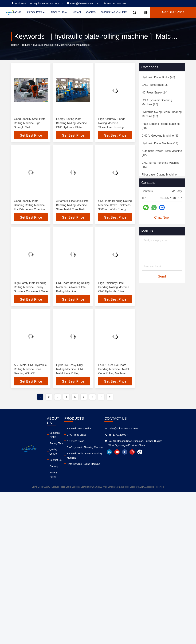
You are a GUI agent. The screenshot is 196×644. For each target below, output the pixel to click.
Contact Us (59, 448)
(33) (161, 136)
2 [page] (49, 398)
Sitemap (58, 454)
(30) (161, 126)
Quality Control (61, 442)
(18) (162, 114)
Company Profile (62, 429)
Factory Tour (60, 435)
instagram (154, 453)
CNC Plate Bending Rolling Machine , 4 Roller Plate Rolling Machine (73, 288)
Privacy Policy (61, 460)
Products (36, 12)
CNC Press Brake (87, 435)
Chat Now (162, 217)
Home (17, 12)
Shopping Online (114, 12)
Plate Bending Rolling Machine (94, 460)
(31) (156, 85)
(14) (160, 143)
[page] (101, 398)
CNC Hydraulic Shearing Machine (96, 448)
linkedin (131, 453)
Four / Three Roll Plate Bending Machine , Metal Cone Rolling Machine (113, 370)
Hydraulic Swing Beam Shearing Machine (100, 454)
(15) (161, 165)
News (77, 12)
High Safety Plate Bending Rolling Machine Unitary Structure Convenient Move (31, 288)
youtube (139, 453)
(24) (155, 93)
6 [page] (84, 398)
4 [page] (66, 398)
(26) (157, 102)
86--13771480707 (115, 3)
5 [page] (75, 398)
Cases (91, 12)
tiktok (162, 453)
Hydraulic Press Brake (90, 429)
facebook (146, 453)
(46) (158, 77)
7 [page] (92, 398)
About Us (59, 12)
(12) (162, 153)
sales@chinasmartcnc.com (83, 3)
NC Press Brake (86, 442)
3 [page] (58, 398)
